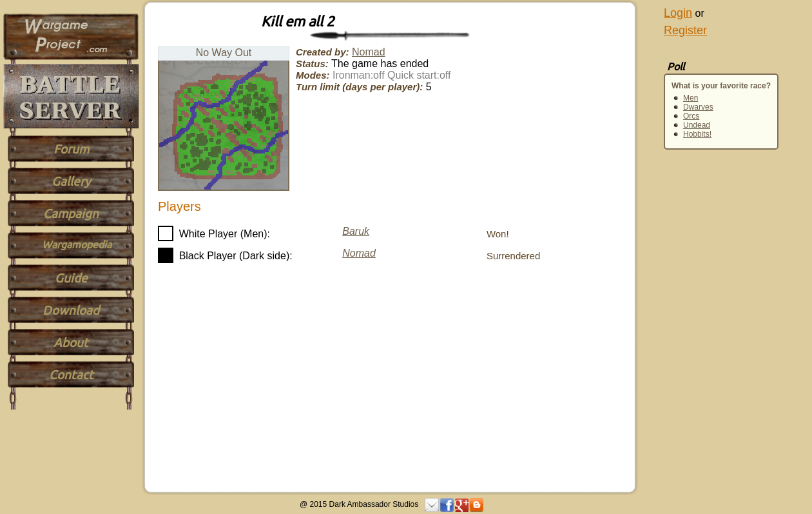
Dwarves (698, 107)
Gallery (71, 181)
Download (71, 310)
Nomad (369, 52)
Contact (71, 375)
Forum (71, 149)
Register (685, 30)
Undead (697, 125)
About (71, 342)
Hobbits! (697, 134)
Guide (71, 278)
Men (691, 98)
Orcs (691, 116)
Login (678, 13)
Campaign (71, 213)
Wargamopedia (77, 244)
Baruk (356, 231)
